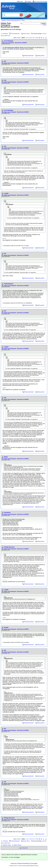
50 (45, 34)
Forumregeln (34, 863)
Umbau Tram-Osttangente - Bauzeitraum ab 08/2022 (14, 43)
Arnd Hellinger (17, 29)
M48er (6, 457)
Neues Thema (26, 34)
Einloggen (29, 1)
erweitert (45, 25)
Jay (5, 80)
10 (39, 38)
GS (5, 61)
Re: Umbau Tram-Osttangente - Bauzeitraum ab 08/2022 (15, 63)
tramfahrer (7, 513)
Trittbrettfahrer (9, 284)
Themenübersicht (15, 34)
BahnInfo (36, 866)
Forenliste (5, 34)
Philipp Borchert (9, 547)
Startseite (4, 20)
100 (2, 36)
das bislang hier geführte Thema (14, 48)
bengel (6, 627)
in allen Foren (7, 36)
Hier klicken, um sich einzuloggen (11, 857)
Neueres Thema (7, 845)
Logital (6, 193)
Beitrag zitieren (41, 56)
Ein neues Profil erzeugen (41, 1)
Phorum (16, 866)
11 (41, 38)
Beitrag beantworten (29, 56)
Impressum (14, 863)
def (5, 311)
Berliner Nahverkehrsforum (14, 20)
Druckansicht (25, 848)
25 (43, 34)
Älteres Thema (18, 845)
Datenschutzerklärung (24, 863)
